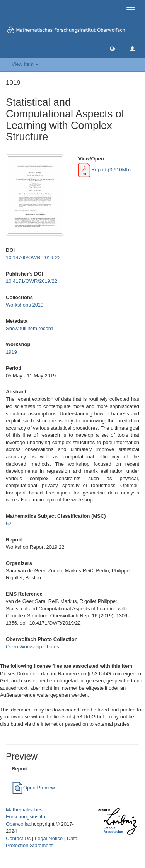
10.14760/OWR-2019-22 (33, 257)
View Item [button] (25, 64)
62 (9, 523)
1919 (11, 352)
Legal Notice (49, 838)
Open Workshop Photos (32, 647)
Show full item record (29, 328)
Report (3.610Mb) (105, 170)
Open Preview (33, 788)
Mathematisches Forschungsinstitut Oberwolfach (26, 817)
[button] (112, 48)
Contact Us (18, 838)
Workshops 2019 (25, 305)
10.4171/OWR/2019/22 (32, 281)
